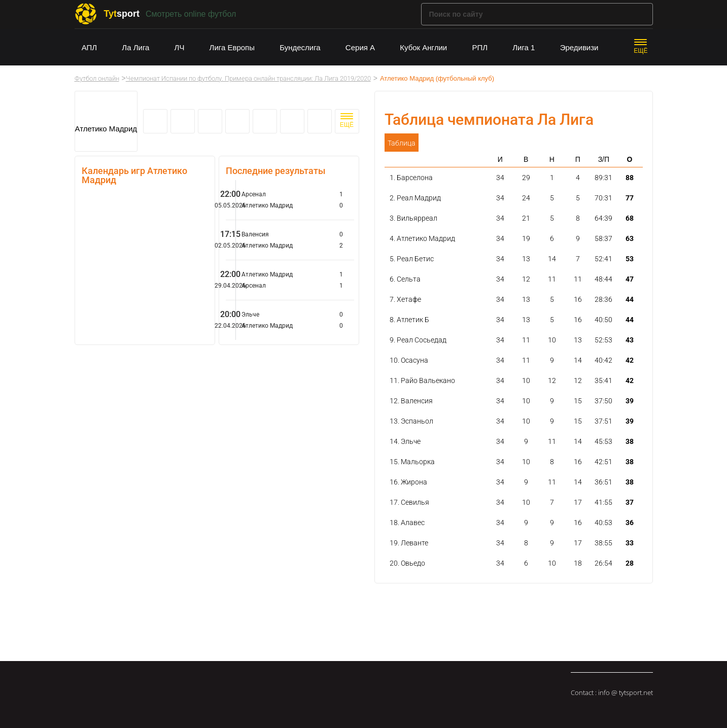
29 (526, 178)
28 (630, 563)
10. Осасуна (409, 360)
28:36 (603, 299)
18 (578, 563)
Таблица (402, 143)
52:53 (603, 340)
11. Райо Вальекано (422, 380)
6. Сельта (405, 279)
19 (526, 238)
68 (630, 218)
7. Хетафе (405, 299)
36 (630, 523)
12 (526, 279)
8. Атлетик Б (409, 320)
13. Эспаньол (411, 421)
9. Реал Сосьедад (418, 340)
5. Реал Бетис (412, 259)
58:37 (603, 238)
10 (552, 340)
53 (630, 259)
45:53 (603, 441)
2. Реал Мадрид (415, 198)
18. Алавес (407, 523)
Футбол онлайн (97, 78)
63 (630, 238)
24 (526, 198)
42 (630, 360)
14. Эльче (405, 441)
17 (578, 502)
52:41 (603, 259)
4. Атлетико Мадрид (422, 238)
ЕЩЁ (641, 51)
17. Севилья (409, 502)
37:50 (603, 401)
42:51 (603, 462)
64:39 (603, 218)
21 (526, 218)
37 (630, 502)
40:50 (603, 320)
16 (578, 299)
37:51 (603, 421)
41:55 (603, 502)
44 (630, 299)
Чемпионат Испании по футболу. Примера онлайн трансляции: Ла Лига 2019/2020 (248, 78)
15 (578, 401)
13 (526, 259)
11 (552, 279)
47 (630, 279)
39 (630, 401)
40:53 (603, 523)
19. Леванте (409, 543)
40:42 (603, 360)
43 (630, 340)
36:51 (603, 482)
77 (630, 198)
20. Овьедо (407, 563)
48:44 (603, 279)
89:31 (603, 178)
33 (630, 543)
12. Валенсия (411, 401)
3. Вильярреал (413, 218)
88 (630, 178)
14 (552, 259)
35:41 (603, 380)
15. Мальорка (412, 462)
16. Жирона (408, 482)
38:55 (603, 543)
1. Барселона (411, 178)
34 (500, 178)
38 (630, 441)
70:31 (603, 198)
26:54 (603, 563)
